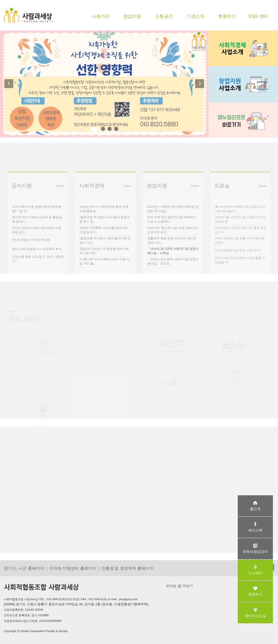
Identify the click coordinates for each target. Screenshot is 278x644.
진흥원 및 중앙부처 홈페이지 (128, 568)
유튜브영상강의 (255, 548)
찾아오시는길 (255, 613)
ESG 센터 (258, 16)
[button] (7, 84)
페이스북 (255, 527)
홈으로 (255, 506)
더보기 (187, 586)
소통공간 (164, 16)
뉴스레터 (255, 570)
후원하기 (227, 16)
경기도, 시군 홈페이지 (24, 568)
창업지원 (132, 16)
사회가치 (101, 16)
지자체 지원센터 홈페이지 (73, 568)
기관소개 (195, 16)
